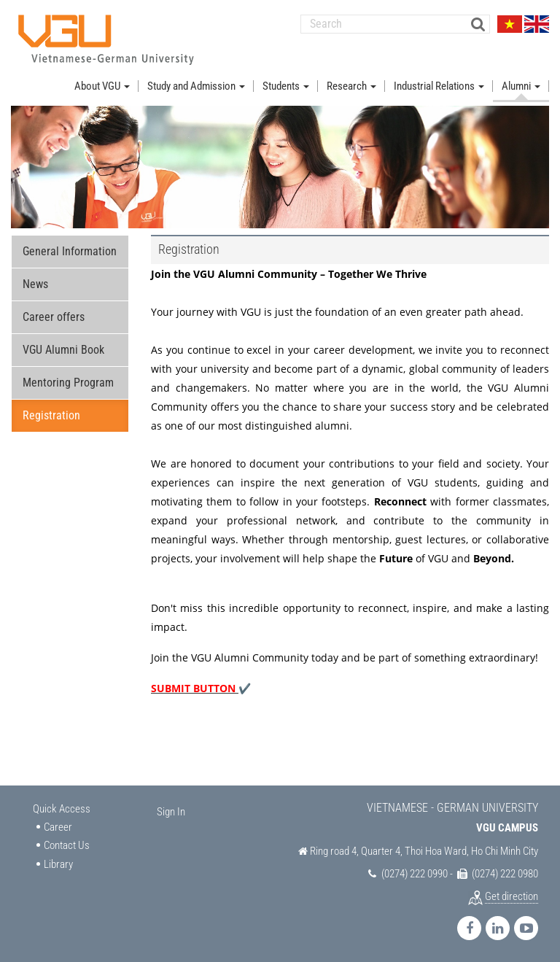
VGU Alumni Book (63, 350)
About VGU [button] (102, 86)
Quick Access (62, 810)
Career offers (54, 318)
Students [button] (286, 86)
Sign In (171, 812)
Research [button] (351, 86)
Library (58, 864)
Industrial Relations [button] (439, 86)
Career (58, 827)
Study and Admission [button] (196, 86)
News (35, 285)
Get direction (512, 897)
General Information (70, 252)
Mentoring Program (68, 383)
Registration (51, 416)
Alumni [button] (521, 86)
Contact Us (67, 845)
